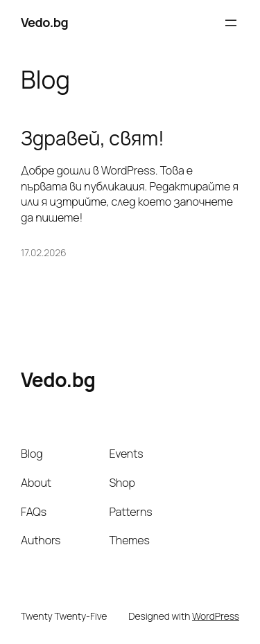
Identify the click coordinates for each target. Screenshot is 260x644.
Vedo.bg (44, 22)
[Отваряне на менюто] (231, 23)
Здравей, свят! (93, 138)
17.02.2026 (43, 252)
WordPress (216, 616)
